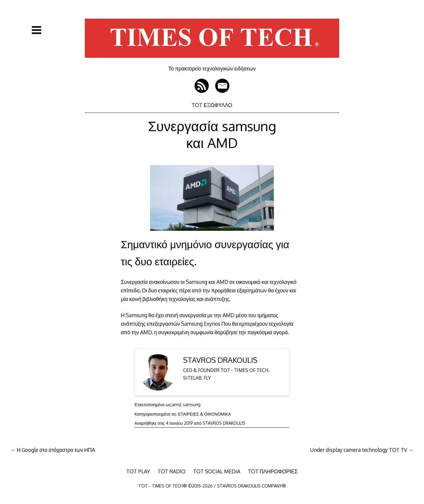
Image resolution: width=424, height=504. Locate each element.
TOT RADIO (172, 471)
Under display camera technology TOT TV (359, 450)
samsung (192, 405)
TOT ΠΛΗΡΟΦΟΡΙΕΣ (273, 471)
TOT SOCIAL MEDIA (217, 471)
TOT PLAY (138, 471)
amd (176, 405)
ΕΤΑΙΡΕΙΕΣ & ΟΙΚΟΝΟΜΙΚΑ (204, 414)
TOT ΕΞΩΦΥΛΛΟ (212, 105)
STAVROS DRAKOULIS (220, 360)
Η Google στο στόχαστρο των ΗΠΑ (56, 450)
